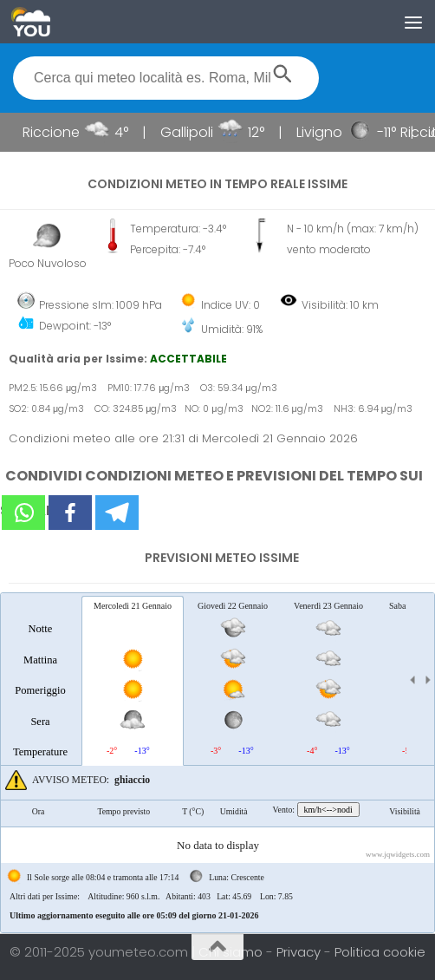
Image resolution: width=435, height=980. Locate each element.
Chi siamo (232, 952)
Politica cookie (380, 952)
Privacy (300, 952)
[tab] (40, 680)
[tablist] (217, 763)
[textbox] (166, 78)
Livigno (324, 132)
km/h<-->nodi (328, 810)
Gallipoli (191, 132)
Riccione (55, 132)
